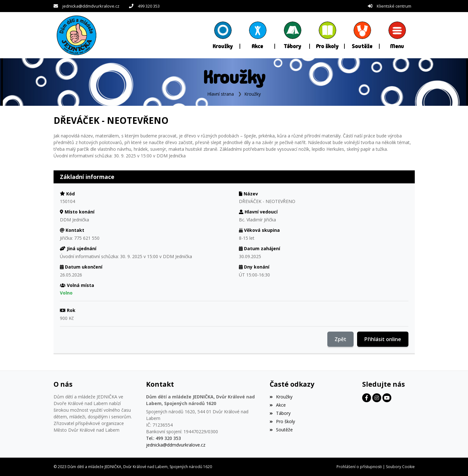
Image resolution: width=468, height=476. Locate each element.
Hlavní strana (221, 94)
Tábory (280, 413)
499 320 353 (149, 6)
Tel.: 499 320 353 (163, 438)
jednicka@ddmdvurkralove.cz (91, 6)
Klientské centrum (394, 6)
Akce (278, 405)
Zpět (340, 339)
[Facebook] (367, 398)
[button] (397, 35)
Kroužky (253, 94)
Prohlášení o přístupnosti (359, 467)
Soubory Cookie (400, 467)
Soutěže (281, 430)
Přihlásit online (383, 339)
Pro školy (282, 421)
